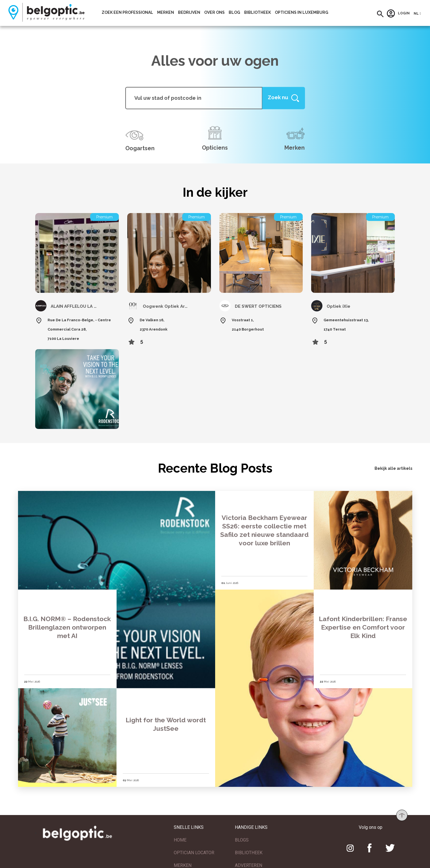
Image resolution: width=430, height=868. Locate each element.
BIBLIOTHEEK (249, 852)
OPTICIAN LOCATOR (194, 852)
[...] (194, 98)
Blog (234, 12)
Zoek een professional (127, 12)
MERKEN (183, 864)
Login (398, 14)
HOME (180, 839)
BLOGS (242, 839)
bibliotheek (258, 12)
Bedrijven (189, 12)
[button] (380, 14)
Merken (166, 12)
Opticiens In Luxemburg (302, 12)
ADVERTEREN (249, 864)
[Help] (284, 98)
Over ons (214, 12)
